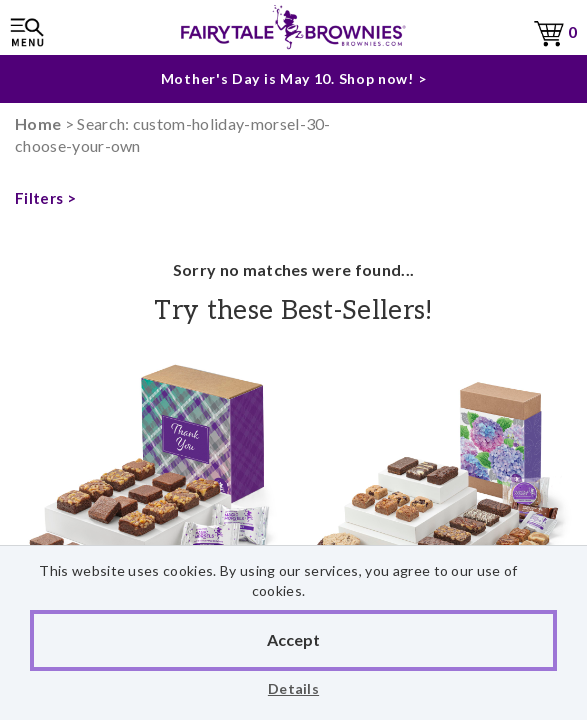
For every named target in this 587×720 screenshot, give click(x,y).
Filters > (45, 198)
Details (293, 688)
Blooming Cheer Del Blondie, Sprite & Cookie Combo (441, 524)
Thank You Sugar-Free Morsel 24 (147, 524)
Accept (293, 639)
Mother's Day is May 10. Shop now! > (294, 78)
